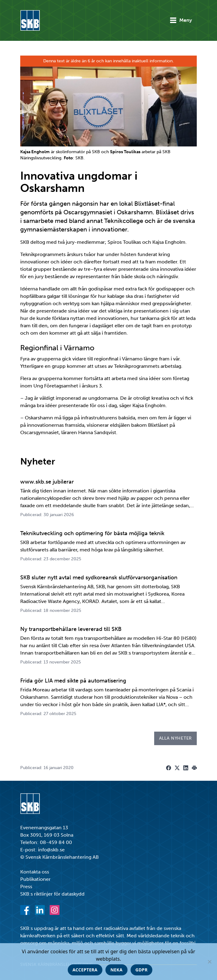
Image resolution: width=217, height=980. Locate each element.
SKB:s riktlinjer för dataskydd (52, 894)
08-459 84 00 (56, 842)
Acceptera (85, 970)
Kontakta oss (35, 872)
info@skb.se (51, 850)
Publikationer (35, 879)
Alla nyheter (175, 738)
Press (26, 887)
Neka (116, 970)
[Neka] (209, 962)
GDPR (142, 970)
